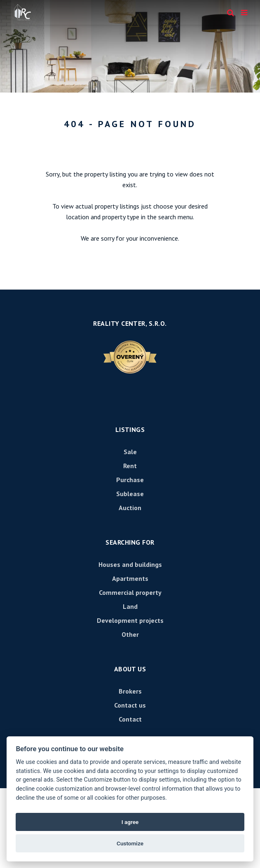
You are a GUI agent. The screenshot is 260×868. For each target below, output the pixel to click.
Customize (130, 843)
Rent (130, 466)
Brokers (130, 691)
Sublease (130, 494)
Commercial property (130, 592)
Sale (130, 452)
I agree (130, 822)
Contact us (130, 705)
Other (130, 634)
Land (130, 606)
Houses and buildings (130, 564)
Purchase (130, 480)
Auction (130, 508)
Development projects (130, 620)
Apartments (130, 578)
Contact (130, 719)
